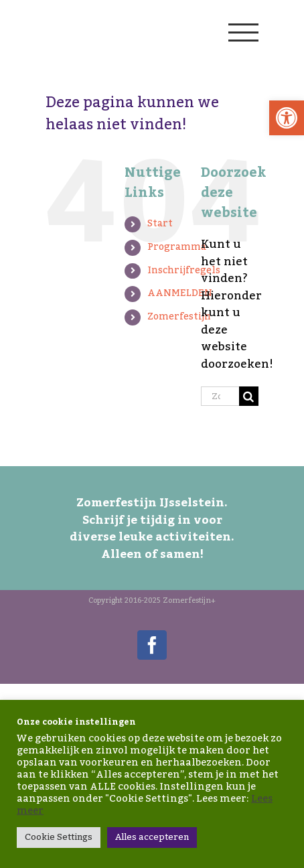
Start (160, 224)
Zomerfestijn (179, 317)
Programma (177, 247)
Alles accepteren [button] (152, 837)
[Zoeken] (249, 396)
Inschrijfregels (184, 271)
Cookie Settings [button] (59, 837)
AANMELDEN (180, 293)
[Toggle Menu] (243, 32)
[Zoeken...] (220, 396)
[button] (287, 118)
